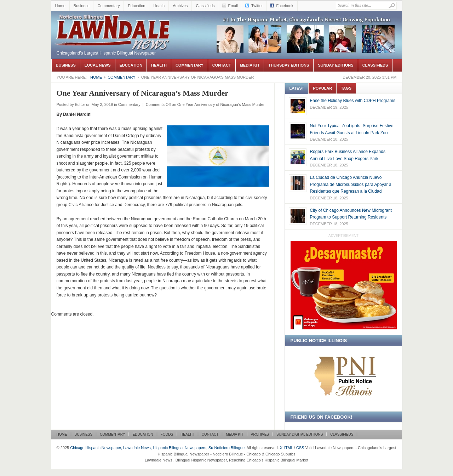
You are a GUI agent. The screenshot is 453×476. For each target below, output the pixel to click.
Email (233, 6)
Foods (167, 434)
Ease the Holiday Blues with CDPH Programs (353, 101)
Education (136, 6)
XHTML (286, 448)
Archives (180, 6)
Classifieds (205, 6)
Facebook (285, 6)
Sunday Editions (336, 65)
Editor (80, 104)
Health (159, 6)
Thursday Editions (289, 65)
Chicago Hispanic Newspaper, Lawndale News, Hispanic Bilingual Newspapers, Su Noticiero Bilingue (113, 22)
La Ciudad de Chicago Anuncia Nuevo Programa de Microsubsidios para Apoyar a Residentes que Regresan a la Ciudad (351, 184)
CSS (300, 448)
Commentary (108, 6)
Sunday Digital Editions (300, 434)
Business (82, 6)
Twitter (257, 6)
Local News (98, 65)
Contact (222, 65)
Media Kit (250, 65)
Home (60, 6)
